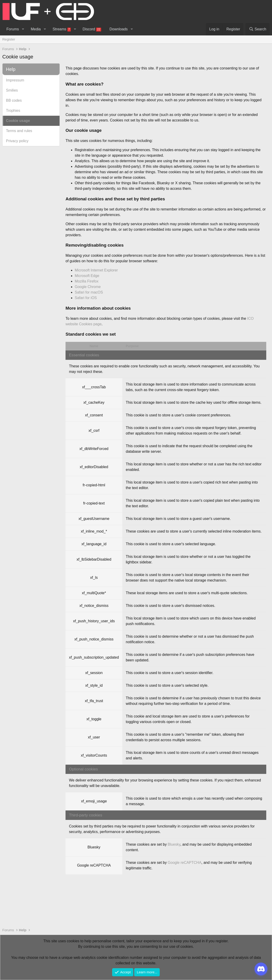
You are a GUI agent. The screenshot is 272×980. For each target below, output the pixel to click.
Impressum (15, 80)
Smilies (12, 90)
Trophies (13, 111)
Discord (92, 29)
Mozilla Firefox (87, 281)
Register (9, 39)
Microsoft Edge (87, 276)
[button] (23, 29)
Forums (13, 29)
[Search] (258, 29)
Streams (62, 29)
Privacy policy (17, 141)
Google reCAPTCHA (185, 863)
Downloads (119, 29)
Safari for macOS (89, 292)
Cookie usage (18, 121)
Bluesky (174, 844)
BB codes (14, 100)
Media (36, 29)
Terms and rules (19, 131)
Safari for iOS (86, 298)
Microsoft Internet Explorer (96, 270)
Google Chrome (88, 287)
